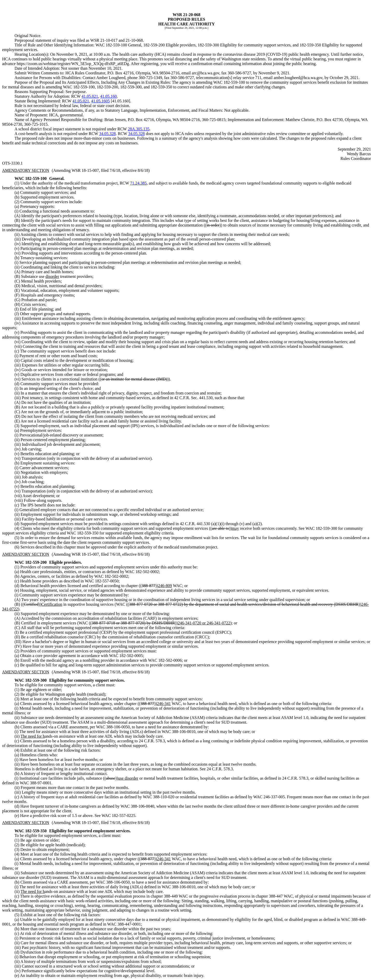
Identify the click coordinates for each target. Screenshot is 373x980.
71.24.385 (138, 183)
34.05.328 (107, 134)
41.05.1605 (101, 101)
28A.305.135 (139, 129)
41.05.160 (109, 96)
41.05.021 (90, 96)
